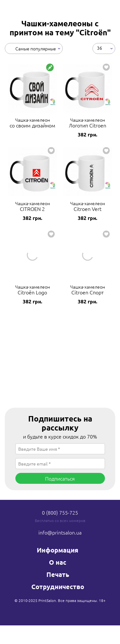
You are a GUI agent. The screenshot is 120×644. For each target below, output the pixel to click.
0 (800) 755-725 (60, 512)
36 (100, 48)
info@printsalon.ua (60, 532)
